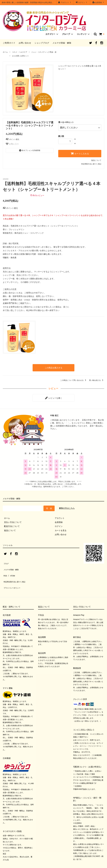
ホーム (5, 52)
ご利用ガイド (9, 43)
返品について (96, 159)
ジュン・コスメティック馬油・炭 (44, 52)
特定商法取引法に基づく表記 (15, 572)
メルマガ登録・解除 (62, 43)
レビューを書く (53, 395)
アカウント (65, 2)
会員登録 (99, 2)
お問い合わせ (25, 43)
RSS (5, 568)
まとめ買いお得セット (20, 56)
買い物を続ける (97, 378)
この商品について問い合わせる (74, 378)
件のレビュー (37, 194)
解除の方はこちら (67, 505)
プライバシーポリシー (13, 576)
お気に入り (12, 144)
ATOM (11, 568)
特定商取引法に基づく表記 (91, 163)
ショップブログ (42, 43)
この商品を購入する (53, 366)
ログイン (82, 2)
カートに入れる (80, 152)
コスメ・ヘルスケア (20, 52)
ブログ (6, 559)
